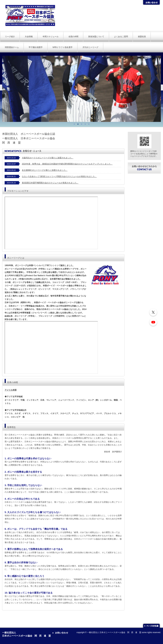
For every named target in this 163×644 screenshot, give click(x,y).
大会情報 (29, 37)
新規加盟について (96, 37)
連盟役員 (142, 37)
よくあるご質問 (121, 37)
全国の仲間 (73, 37)
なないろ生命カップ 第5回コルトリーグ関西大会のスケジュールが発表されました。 (59, 176)
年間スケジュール (51, 37)
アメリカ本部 (11, 390)
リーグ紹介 (10, 37)
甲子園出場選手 (36, 47)
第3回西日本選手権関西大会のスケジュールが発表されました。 (50, 183)
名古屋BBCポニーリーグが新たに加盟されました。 (45, 170)
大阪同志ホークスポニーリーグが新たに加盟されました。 (48, 158)
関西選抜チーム (12, 47)
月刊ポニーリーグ (90, 47)
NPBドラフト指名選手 (63, 47)
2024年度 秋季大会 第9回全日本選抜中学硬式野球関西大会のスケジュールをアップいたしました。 (67, 164)
